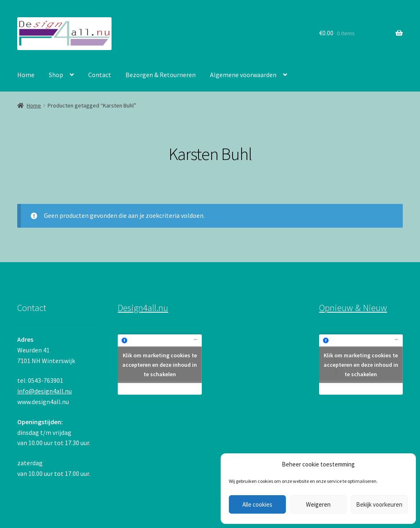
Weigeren (318, 504)
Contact (100, 75)
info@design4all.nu (45, 391)
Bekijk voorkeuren (379, 504)
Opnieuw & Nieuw (353, 308)
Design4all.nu (143, 308)
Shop (56, 75)
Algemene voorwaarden (243, 75)
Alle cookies (257, 504)
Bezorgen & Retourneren (161, 75)
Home (26, 75)
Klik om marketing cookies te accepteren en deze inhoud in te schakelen (160, 364)
